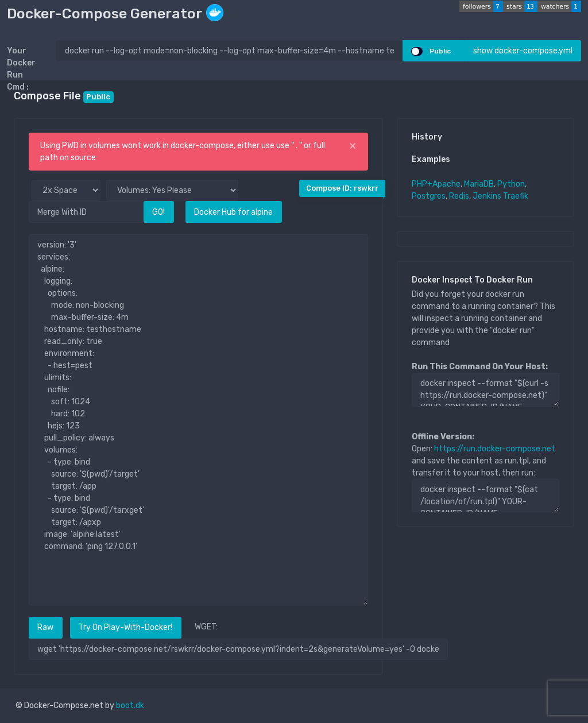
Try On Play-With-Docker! (125, 627)
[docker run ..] (229, 51)
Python (511, 184)
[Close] (353, 146)
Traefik (516, 196)
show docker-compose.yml (523, 51)
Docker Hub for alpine (233, 212)
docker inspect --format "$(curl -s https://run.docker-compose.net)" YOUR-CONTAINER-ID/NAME (486, 389)
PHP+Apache (436, 184)
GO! (158, 212)
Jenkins (487, 196)
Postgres (429, 196)
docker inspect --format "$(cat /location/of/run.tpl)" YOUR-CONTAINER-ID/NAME (486, 496)
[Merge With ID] (86, 212)
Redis (459, 196)
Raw (45, 627)
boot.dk (130, 705)
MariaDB (479, 184)
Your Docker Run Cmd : (21, 69)
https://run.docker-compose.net (495, 449)
